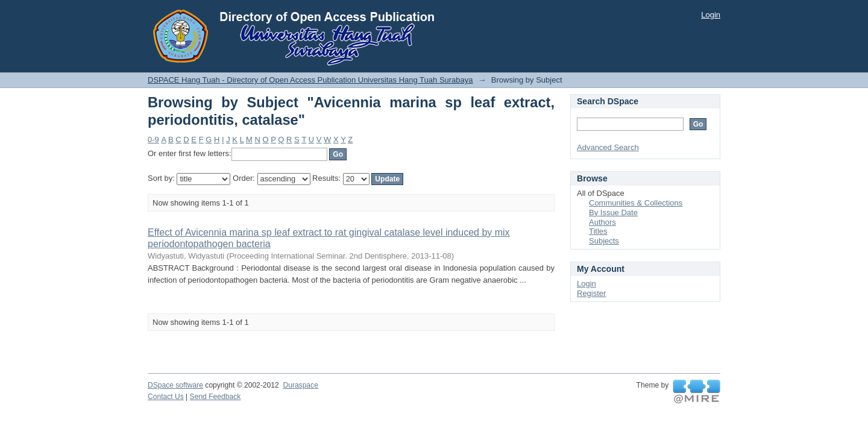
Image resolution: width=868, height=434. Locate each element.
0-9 (153, 140)
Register (591, 293)
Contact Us (166, 397)
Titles (598, 231)
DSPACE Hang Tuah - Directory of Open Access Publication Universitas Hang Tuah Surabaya (310, 80)
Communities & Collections (636, 203)
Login (711, 15)
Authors (602, 222)
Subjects (604, 241)
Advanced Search (608, 147)
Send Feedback (215, 397)
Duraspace (300, 385)
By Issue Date (613, 212)
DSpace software (175, 385)
